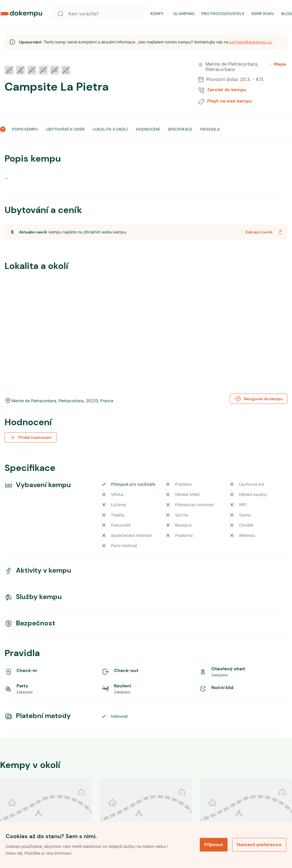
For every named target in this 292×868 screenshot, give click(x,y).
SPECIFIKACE (180, 129)
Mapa (278, 64)
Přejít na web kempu (230, 101)
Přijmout (214, 845)
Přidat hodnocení (31, 437)
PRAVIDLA (210, 129)
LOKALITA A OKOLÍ (110, 129)
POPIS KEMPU (25, 129)
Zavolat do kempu (227, 90)
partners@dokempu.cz (251, 42)
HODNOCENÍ (148, 129)
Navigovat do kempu (259, 399)
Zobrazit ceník (264, 232)
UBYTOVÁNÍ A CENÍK (65, 129)
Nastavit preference (259, 845)
